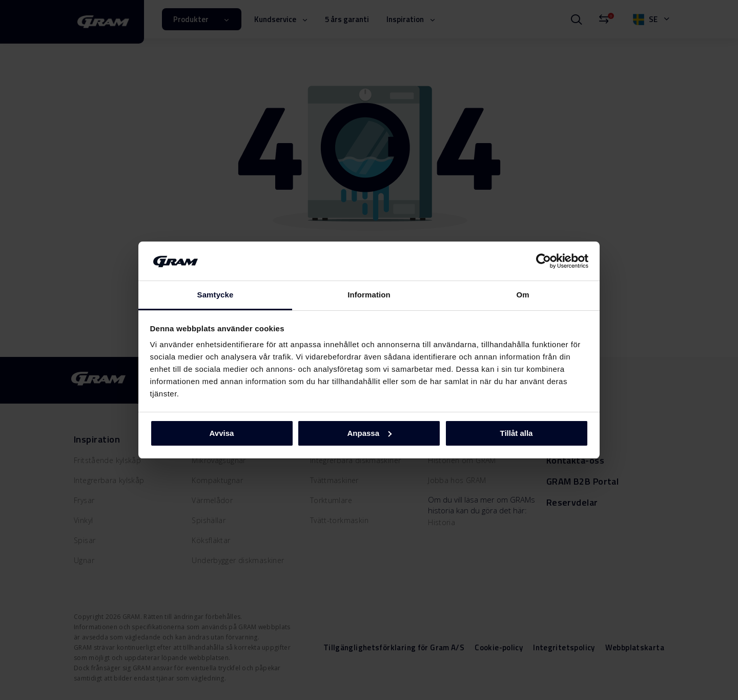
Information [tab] (369, 295)
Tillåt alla (517, 433)
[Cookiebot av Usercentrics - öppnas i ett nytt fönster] (544, 261)
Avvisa (222, 433)
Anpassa (369, 433)
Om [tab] (522, 295)
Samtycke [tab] (216, 295)
